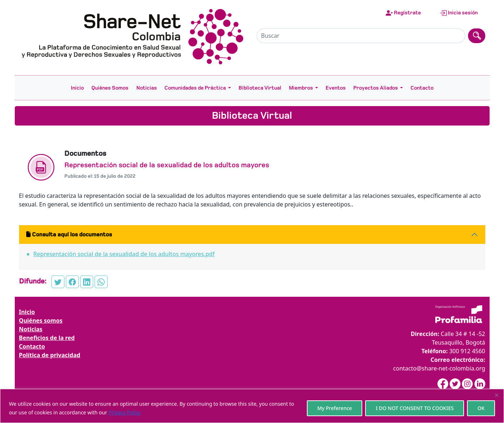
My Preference (335, 408)
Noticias (147, 88)
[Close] (496, 395)
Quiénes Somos (110, 88)
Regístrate (403, 13)
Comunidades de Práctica (195, 88)
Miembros (301, 88)
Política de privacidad (50, 355)
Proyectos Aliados (376, 88)
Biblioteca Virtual (260, 88)
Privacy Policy (124, 412)
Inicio (77, 88)
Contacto (422, 88)
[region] (252, 406)
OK (481, 408)
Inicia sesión (459, 13)
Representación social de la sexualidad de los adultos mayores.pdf (124, 254)
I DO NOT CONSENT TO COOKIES (415, 408)
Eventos (336, 88)
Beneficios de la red (47, 338)
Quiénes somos (41, 320)
